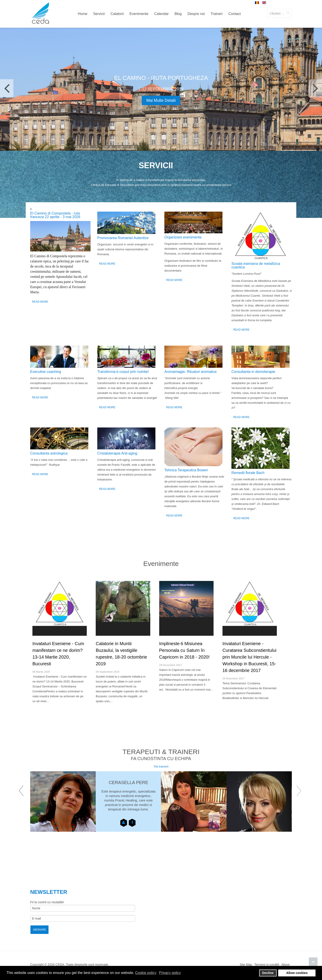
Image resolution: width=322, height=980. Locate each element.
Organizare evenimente (183, 237)
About (285, 965)
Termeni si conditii (267, 965)
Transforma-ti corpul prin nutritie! (123, 372)
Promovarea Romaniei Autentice (123, 238)
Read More (40, 302)
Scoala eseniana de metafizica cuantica (256, 265)
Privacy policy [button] (170, 973)
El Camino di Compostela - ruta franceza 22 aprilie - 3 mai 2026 (55, 215)
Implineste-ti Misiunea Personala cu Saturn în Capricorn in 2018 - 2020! (184, 650)
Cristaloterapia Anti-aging (117, 453)
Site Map (246, 965)
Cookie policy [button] (146, 973)
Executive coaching (46, 372)
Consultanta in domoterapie (253, 372)
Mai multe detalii (161, 100)
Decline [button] (268, 973)
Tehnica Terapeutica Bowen (186, 470)
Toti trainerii (161, 766)
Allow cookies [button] (297, 973)
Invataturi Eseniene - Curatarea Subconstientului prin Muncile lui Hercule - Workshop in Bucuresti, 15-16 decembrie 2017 (249, 657)
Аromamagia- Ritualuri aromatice (191, 372)
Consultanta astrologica (49, 453)
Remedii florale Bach (248, 473)
